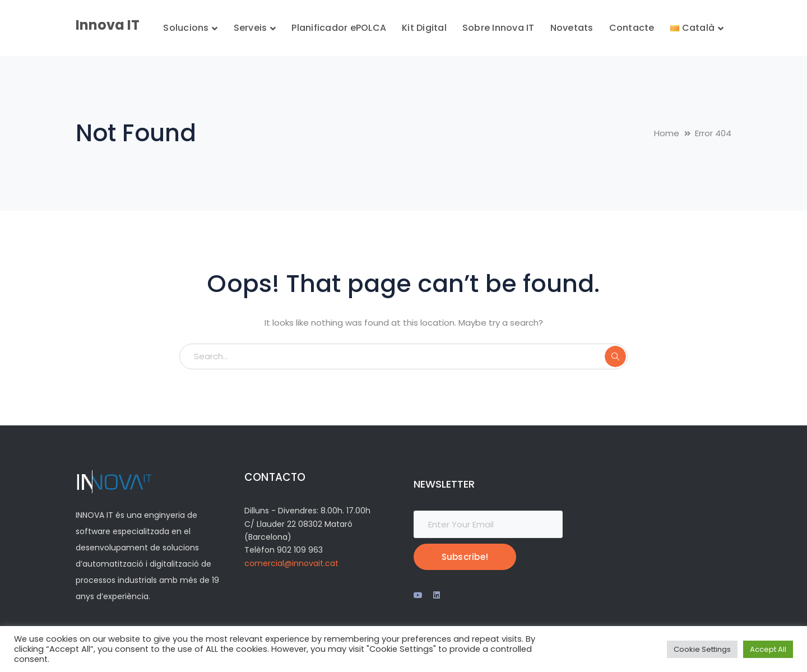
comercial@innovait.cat (291, 563)
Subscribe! (465, 557)
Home (667, 133)
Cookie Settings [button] (702, 649)
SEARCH (615, 356)
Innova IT (108, 25)
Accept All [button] (768, 649)
